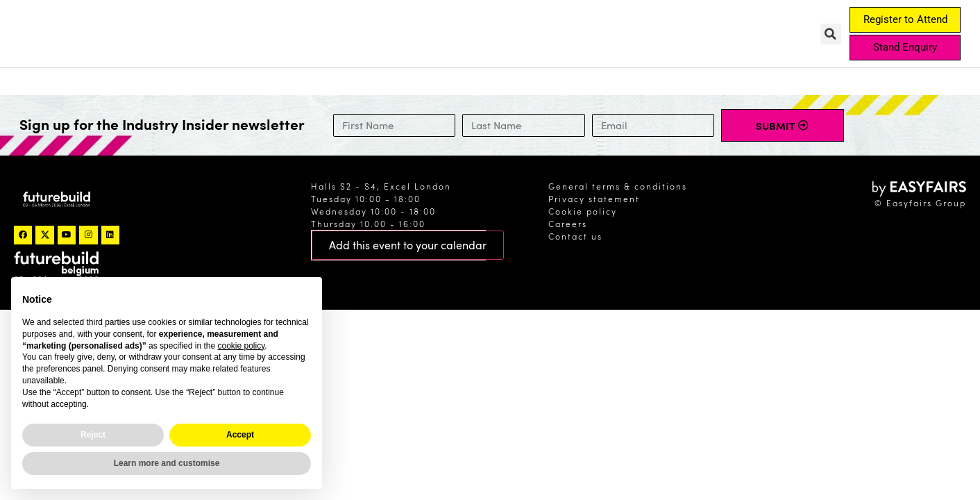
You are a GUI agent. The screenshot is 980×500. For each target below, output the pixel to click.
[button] (831, 34)
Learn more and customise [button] (167, 463)
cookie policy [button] (241, 346)
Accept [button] (240, 435)
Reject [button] (93, 435)
